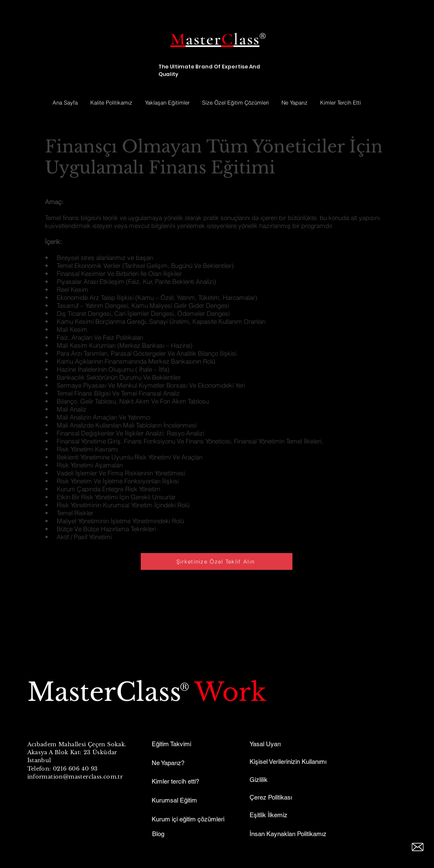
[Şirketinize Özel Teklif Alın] (217, 561)
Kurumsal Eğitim (174, 800)
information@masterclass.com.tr (75, 777)
